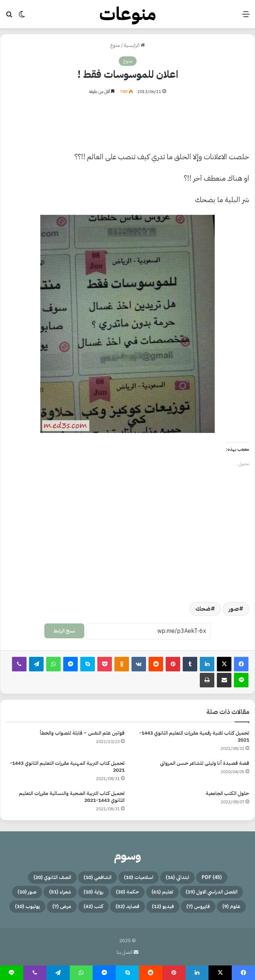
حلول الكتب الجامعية (227, 793)
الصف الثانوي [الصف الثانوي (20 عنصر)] (52, 877)
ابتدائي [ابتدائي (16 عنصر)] (177, 877)
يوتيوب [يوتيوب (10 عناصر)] (27, 906)
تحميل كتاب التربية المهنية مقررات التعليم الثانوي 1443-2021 (67, 767)
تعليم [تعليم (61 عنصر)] (162, 892)
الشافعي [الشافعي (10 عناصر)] (98, 877)
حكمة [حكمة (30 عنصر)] (127, 892)
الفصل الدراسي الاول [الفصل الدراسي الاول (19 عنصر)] (212, 892)
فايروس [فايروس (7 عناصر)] (198, 906)
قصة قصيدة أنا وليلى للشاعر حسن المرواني (205, 763)
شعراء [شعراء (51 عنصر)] (60, 892)
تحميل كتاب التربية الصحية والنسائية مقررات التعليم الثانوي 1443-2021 (72, 797)
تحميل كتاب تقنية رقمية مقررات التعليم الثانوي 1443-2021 (194, 736)
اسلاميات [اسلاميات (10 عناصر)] (139, 877)
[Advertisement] (127, 120)
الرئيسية (134, 45)
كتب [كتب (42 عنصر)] (93, 906)
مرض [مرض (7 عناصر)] (62, 906)
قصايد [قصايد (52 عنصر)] (127, 906)
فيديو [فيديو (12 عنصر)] (163, 906)
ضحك (203, 609)
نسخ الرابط (64, 631)
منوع (115, 45)
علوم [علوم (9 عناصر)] (231, 906)
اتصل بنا (127, 952)
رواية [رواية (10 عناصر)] (94, 892)
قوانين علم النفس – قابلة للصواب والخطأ (82, 733)
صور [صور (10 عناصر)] (27, 892)
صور (234, 609)
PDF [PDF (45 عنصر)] (212, 877)
